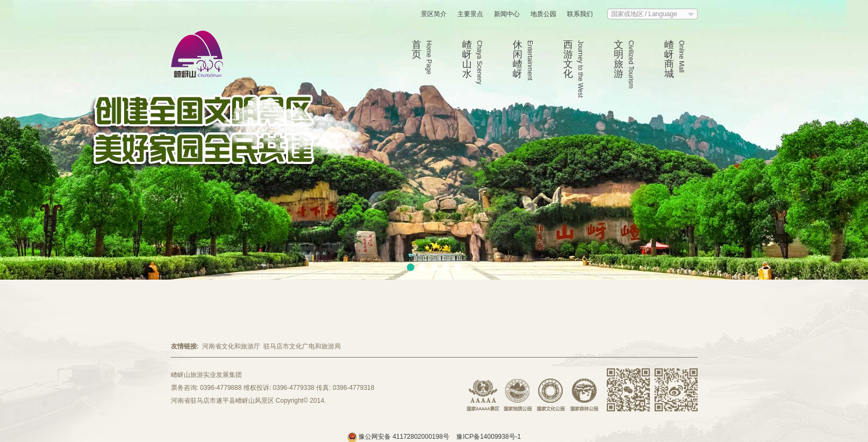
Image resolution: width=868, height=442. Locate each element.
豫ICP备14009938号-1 (489, 437)
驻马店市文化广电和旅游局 (302, 346)
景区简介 (434, 14)
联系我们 (580, 14)
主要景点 (470, 14)
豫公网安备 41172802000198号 (399, 437)
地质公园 (543, 14)
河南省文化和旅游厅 (231, 346)
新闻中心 (507, 14)
